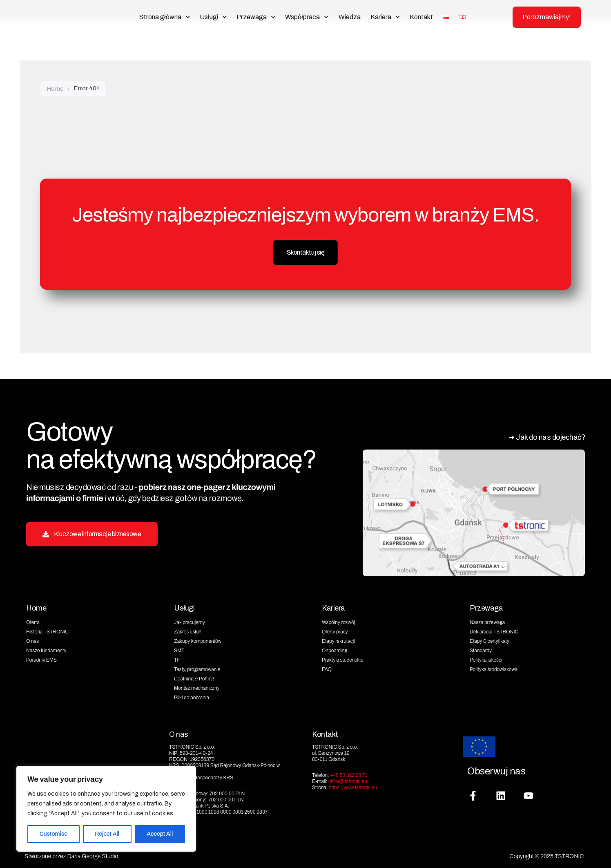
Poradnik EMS (41, 658)
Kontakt (421, 17)
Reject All (107, 834)
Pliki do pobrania (192, 696)
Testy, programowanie (197, 668)
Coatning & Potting (194, 677)
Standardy (481, 649)
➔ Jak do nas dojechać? (543, 436)
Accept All (160, 834)
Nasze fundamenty (46, 649)
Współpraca (307, 17)
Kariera (385, 17)
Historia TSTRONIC (47, 630)
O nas (32, 640)
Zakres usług (188, 630)
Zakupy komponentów (198, 640)
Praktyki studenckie (343, 658)
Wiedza (350, 17)
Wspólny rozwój (338, 621)
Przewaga (256, 17)
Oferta (33, 621)
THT (179, 658)
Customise (54, 834)
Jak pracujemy (190, 621)
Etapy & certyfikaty (489, 640)
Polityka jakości (486, 658)
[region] (106, 809)
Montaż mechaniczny (197, 687)
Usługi (213, 17)
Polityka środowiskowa (494, 668)
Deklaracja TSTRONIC (494, 630)
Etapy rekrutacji (338, 640)
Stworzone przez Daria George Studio (71, 854)
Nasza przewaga (487, 621)
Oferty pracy (335, 630)
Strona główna (165, 17)
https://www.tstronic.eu (353, 785)
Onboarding (334, 649)
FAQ (327, 668)
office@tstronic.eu (348, 779)
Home (55, 88)
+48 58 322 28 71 (349, 773)
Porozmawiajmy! (547, 17)
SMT (179, 649)
